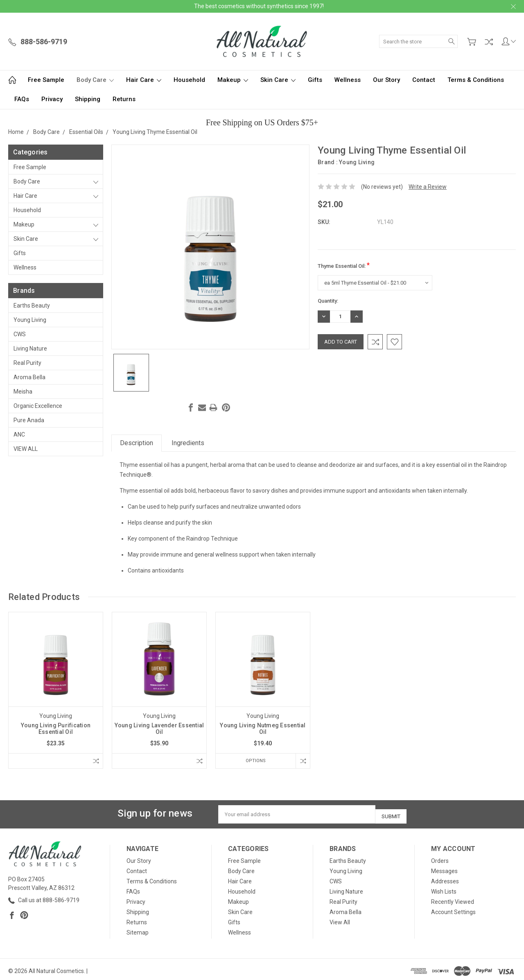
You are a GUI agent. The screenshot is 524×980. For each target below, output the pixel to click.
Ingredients (188, 443)
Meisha (23, 392)
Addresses (445, 878)
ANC (19, 435)
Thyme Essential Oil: (344, 265)
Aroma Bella (29, 377)
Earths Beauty (32, 306)
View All (26, 449)
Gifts (315, 80)
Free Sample (46, 80)
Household (189, 80)
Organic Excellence (38, 406)
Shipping (88, 99)
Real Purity (27, 363)
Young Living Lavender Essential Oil (159, 729)
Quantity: (328, 301)
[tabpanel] (56, 690)
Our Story (386, 80)
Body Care (95, 80)
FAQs (22, 99)
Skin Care (278, 80)
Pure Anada (29, 420)
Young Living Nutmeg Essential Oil (263, 729)
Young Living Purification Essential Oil (56, 729)
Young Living (30, 320)
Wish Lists (444, 888)
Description (137, 443)
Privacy (52, 99)
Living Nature (30, 349)
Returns (124, 99)
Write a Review (428, 187)
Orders (440, 858)
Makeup (233, 80)
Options (253, 761)
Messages (444, 868)
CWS (20, 334)
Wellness (348, 80)
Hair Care (144, 80)
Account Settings (453, 909)
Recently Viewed (453, 899)
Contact (424, 80)
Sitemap (138, 929)
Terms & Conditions (476, 80)
